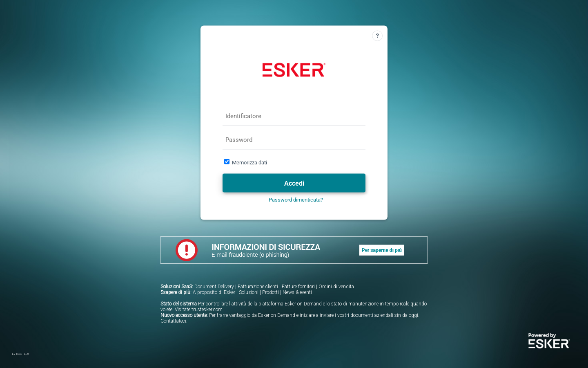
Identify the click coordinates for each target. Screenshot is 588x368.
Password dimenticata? (296, 200)
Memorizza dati (249, 163)
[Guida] (377, 36)
